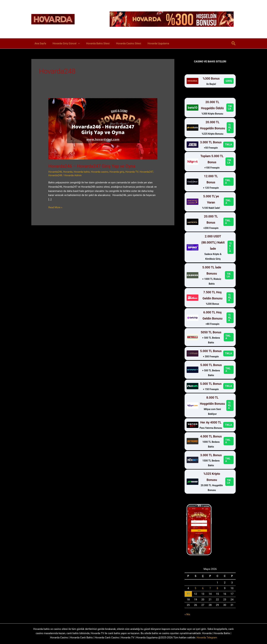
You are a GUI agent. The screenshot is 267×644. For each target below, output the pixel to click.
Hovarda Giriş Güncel (64, 43)
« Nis (187, 614)
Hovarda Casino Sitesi (124, 43)
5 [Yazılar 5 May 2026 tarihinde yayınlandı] (195, 588)
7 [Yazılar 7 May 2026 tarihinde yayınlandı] (210, 588)
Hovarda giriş (118, 172)
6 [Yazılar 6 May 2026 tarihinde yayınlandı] (203, 588)
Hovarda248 (55, 175)
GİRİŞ (229, 81)
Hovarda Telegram (207, 637)
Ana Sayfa (40, 43)
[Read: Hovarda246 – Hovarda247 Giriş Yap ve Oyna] (103, 129)
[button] (76, 43)
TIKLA (230, 107)
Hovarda (68, 172)
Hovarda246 (55, 172)
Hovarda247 (148, 172)
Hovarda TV (133, 172)
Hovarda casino (100, 172)
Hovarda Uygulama (152, 43)
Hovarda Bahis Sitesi (94, 43)
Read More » (55, 207)
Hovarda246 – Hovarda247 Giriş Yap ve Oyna (93, 166)
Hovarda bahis (82, 172)
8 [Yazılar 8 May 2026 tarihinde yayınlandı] (217, 588)
